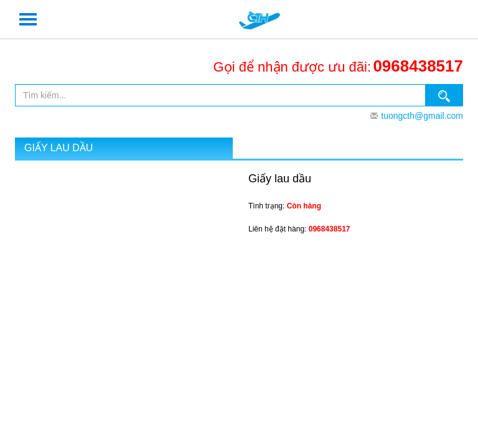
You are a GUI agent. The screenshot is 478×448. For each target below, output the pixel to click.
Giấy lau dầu (59, 148)
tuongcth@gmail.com (422, 116)
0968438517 (418, 66)
